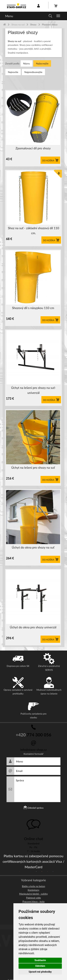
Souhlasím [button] (40, 960)
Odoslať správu (33, 808)
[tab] (33, 33)
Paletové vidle (33, 898)
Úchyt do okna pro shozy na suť (33, 547)
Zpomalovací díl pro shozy (33, 148)
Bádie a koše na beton (34, 886)
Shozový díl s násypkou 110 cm (33, 308)
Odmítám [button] (40, 966)
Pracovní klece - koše (34, 901)
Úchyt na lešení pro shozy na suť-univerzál (33, 390)
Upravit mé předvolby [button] (40, 972)
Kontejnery (33, 890)
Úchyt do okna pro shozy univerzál (33, 627)
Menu (9, 16)
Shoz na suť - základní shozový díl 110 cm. (33, 230)
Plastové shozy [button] (23, 33)
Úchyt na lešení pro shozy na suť (33, 468)
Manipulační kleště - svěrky (34, 894)
